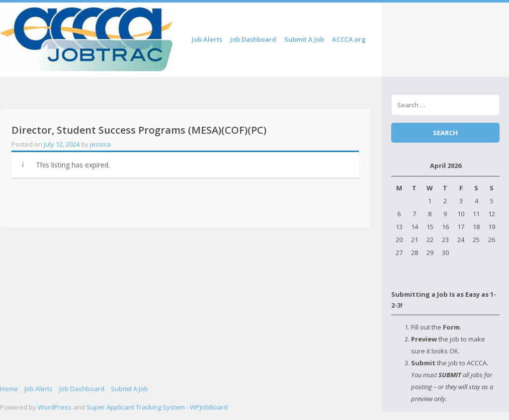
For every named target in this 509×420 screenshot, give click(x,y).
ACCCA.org (349, 39)
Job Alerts (207, 39)
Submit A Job (304, 39)
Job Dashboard (253, 39)
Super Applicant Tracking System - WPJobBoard (157, 407)
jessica (100, 144)
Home (9, 389)
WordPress (55, 407)
